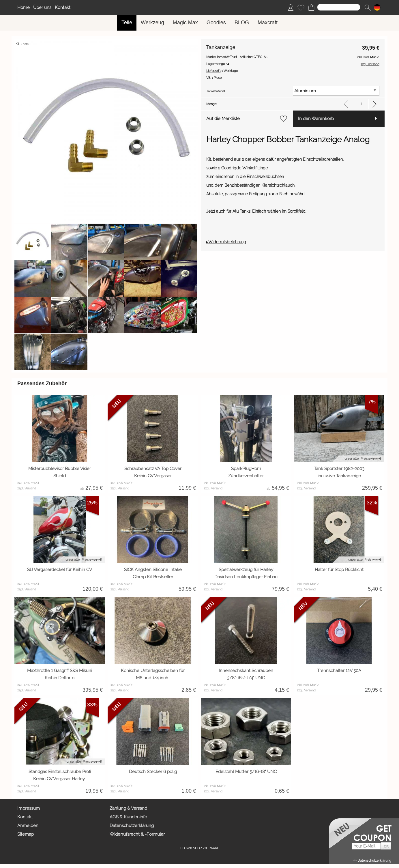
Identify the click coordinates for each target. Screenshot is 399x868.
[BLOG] (242, 23)
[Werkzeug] (152, 23)
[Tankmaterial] (336, 91)
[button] (368, 8)
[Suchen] (339, 7)
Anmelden (28, 826)
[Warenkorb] (311, 8)
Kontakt (63, 8)
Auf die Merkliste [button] (223, 119)
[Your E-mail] (366, 846)
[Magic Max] (185, 23)
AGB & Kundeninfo (128, 817)
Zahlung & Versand (128, 808)
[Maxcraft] (268, 23)
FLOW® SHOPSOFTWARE (200, 848)
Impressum (29, 808)
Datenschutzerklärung (132, 826)
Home (24, 8)
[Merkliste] (301, 8)
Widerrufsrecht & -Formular (137, 834)
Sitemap (26, 834)
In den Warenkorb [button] (316, 119)
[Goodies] (216, 23)
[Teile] (127, 23)
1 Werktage (222, 71)
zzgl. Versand (27, 488)
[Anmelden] (291, 8)
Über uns (42, 8)
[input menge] (361, 104)
